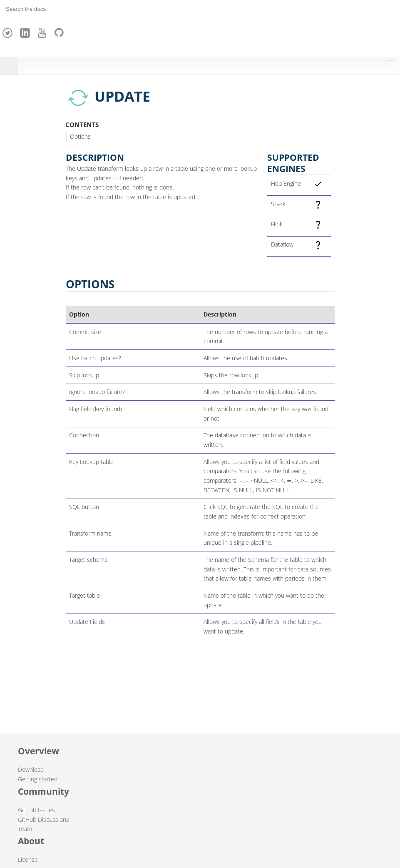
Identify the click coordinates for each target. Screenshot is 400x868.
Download (31, 769)
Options (80, 136)
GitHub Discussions (43, 819)
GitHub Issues (36, 810)
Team (25, 829)
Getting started (38, 779)
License (28, 859)
